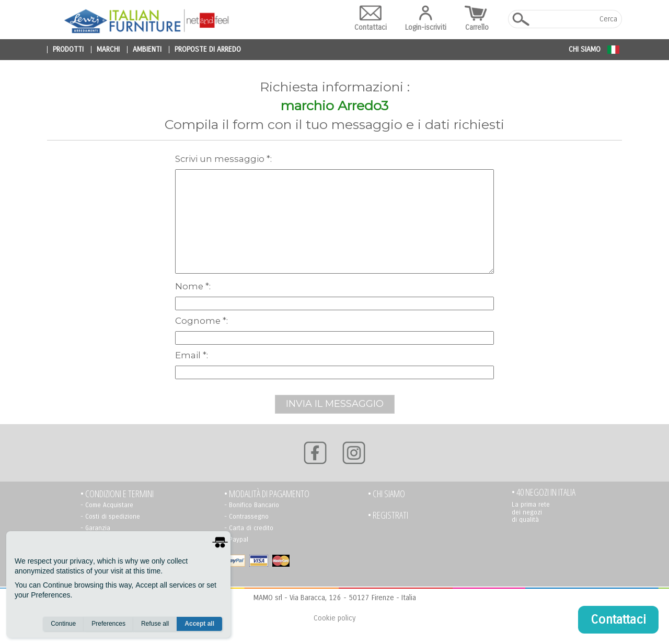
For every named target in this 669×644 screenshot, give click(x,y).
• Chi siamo (387, 494)
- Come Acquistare (107, 505)
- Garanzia (95, 528)
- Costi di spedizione (110, 517)
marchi (108, 50)
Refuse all (155, 624)
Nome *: (193, 286)
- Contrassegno (246, 517)
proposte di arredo (208, 50)
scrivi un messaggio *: (223, 159)
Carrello (477, 19)
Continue (63, 624)
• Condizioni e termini (117, 494)
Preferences (108, 624)
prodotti (68, 50)
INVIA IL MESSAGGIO (335, 404)
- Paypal (236, 540)
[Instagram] (354, 453)
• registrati (388, 515)
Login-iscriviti (426, 19)
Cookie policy (334, 618)
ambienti (147, 50)
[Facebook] (315, 453)
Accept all (199, 624)
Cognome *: (201, 321)
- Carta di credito (249, 528)
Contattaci (371, 19)
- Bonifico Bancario (252, 505)
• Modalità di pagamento (267, 494)
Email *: (192, 355)
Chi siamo (585, 49)
